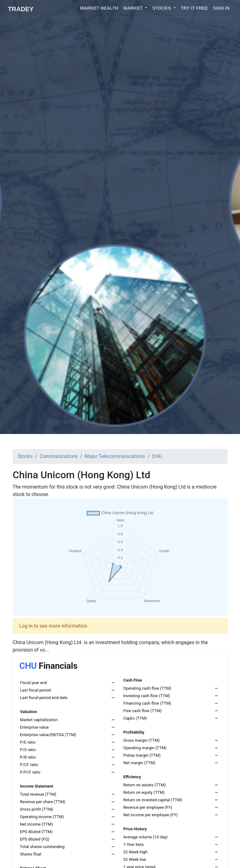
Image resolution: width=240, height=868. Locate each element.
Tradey (21, 9)
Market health (99, 8)
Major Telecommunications (115, 456)
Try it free (194, 8)
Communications (59, 456)
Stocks (25, 456)
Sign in (221, 8)
